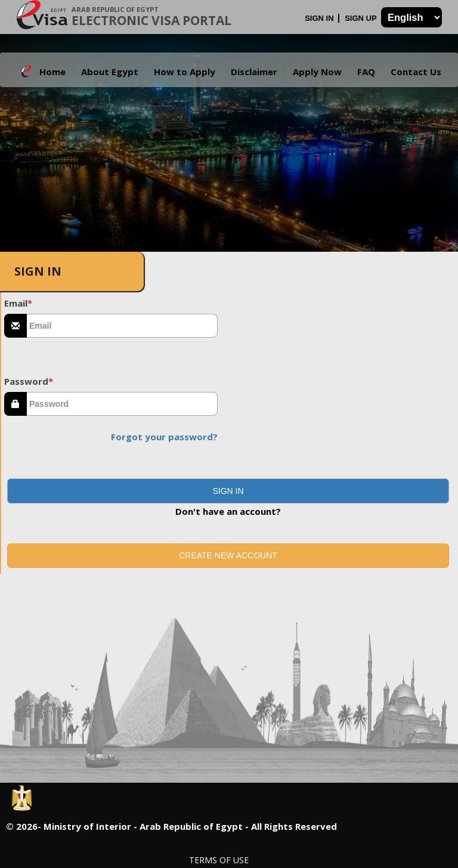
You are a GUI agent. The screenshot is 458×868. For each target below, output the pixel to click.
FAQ (366, 72)
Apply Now (317, 72)
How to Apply (185, 72)
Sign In (320, 18)
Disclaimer (254, 72)
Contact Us (416, 72)
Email (18, 303)
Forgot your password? (164, 437)
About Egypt (110, 72)
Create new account (228, 555)
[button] (228, 491)
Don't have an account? (228, 511)
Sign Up (362, 18)
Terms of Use (219, 860)
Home (52, 72)
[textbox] (122, 326)
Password (29, 381)
